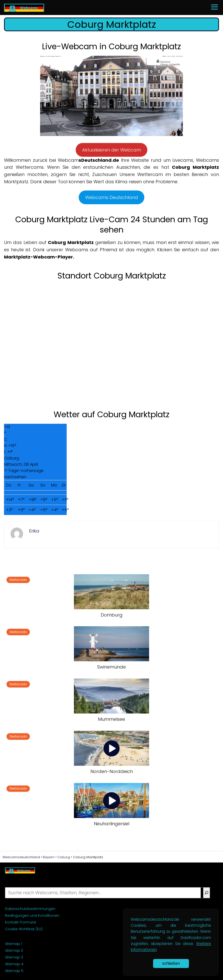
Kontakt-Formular (21, 922)
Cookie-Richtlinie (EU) (24, 929)
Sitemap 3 (14, 957)
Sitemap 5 (14, 971)
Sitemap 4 (14, 964)
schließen (171, 963)
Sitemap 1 (14, 944)
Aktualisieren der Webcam (112, 150)
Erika (34, 531)
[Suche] (206, 893)
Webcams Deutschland (112, 197)
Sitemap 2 (14, 950)
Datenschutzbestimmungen (30, 909)
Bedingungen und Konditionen (32, 915)
